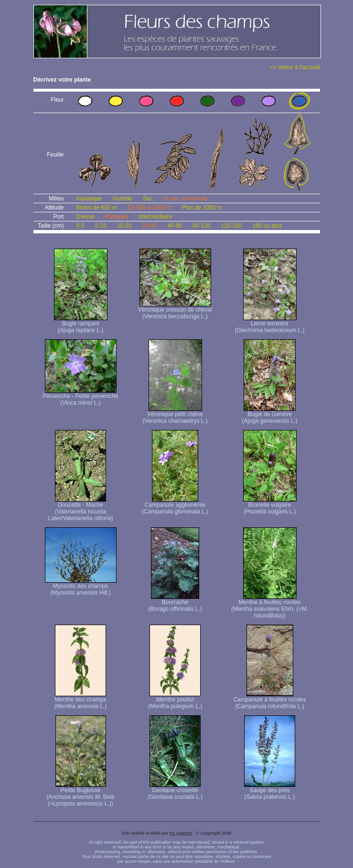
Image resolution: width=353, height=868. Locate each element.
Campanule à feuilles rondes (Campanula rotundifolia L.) (269, 700)
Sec (148, 199)
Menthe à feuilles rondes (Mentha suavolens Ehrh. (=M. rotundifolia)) (270, 606)
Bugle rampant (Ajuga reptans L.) (81, 324)
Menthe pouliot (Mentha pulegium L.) (175, 700)
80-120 (201, 226)
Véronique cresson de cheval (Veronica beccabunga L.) (175, 310)
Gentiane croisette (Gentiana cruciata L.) (175, 791)
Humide (123, 199)
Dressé (86, 217)
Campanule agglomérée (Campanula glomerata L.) (175, 506)
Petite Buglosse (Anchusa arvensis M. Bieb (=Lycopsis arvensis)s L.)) (80, 794)
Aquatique (89, 199)
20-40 (150, 226)
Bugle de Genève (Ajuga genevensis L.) (269, 415)
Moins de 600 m (97, 208)
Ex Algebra (181, 833)
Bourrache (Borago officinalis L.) (175, 603)
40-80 (175, 226)
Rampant (117, 217)
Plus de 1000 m (202, 208)
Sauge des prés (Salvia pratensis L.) (270, 791)
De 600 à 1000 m (150, 208)
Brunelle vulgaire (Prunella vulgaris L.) (270, 506)
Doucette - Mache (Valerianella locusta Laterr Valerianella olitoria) (81, 509)
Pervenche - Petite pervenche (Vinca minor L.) (80, 397)
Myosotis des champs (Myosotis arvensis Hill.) (81, 587)
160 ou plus (267, 226)
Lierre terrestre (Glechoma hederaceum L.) (269, 324)
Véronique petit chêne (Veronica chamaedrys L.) (175, 415)
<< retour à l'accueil (295, 67)
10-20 (124, 226)
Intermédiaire (155, 217)
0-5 (80, 226)
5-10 (101, 226)
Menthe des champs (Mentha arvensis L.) (80, 700)
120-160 (231, 226)
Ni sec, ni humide (185, 199)
